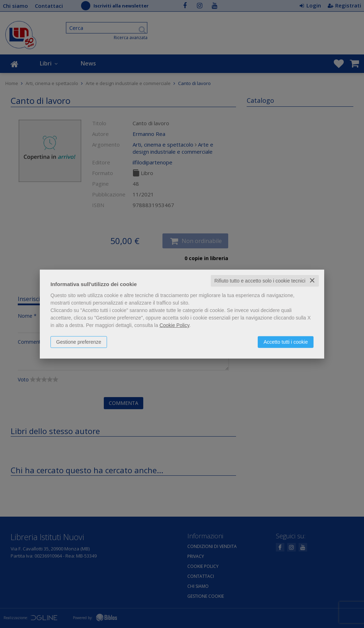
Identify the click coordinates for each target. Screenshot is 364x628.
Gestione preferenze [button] (79, 342)
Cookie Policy (175, 325)
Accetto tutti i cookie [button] (286, 342)
